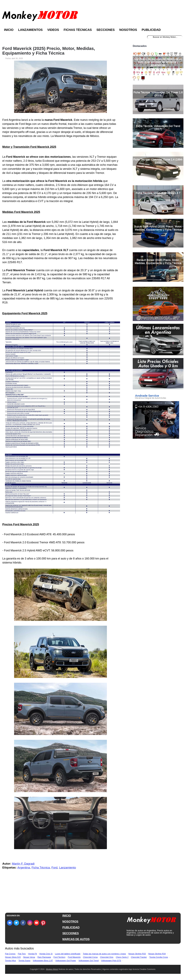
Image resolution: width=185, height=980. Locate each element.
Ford (55, 868)
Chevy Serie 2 (122, 957)
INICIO (67, 916)
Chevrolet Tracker (139, 957)
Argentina (24, 868)
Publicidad (151, 30)
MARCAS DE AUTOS (76, 939)
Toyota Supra (24, 961)
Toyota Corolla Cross (159, 957)
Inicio (9, 30)
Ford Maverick (74, 957)
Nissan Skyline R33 (137, 954)
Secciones (105, 30)
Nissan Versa (29, 957)
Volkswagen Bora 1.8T (43, 961)
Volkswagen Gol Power (66, 961)
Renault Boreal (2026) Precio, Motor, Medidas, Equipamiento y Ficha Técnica (158, 262)
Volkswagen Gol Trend (88, 961)
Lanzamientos (30, 30)
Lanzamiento (68, 868)
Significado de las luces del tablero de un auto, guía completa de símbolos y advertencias (158, 62)
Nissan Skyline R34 (157, 954)
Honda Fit (32, 954)
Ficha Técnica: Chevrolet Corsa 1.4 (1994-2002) (158, 161)
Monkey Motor (52, 969)
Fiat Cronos (10, 954)
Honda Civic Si (46, 954)
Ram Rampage (44, 957)
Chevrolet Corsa (90, 957)
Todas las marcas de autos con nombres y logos (104, 954)
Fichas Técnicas (78, 30)
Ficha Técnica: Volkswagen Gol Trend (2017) (158, 128)
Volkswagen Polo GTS (111, 961)
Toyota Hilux (11, 961)
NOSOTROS (70, 922)
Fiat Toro (22, 954)
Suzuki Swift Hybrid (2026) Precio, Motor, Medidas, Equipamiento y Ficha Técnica (158, 228)
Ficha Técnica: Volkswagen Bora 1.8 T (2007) (158, 195)
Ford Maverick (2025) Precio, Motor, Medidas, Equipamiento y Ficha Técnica (49, 51)
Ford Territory (59, 957)
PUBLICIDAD (71, 927)
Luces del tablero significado (68, 954)
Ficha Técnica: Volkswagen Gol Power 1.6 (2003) (158, 94)
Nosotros (128, 30)
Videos (53, 30)
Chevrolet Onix (107, 957)
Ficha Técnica (41, 868)
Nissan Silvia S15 (13, 957)
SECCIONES (71, 933)
